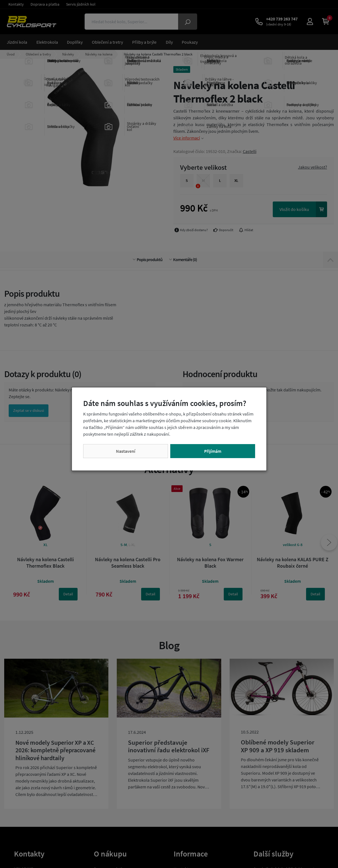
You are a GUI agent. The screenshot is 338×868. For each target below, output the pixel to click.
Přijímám (213, 451)
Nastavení (126, 451)
